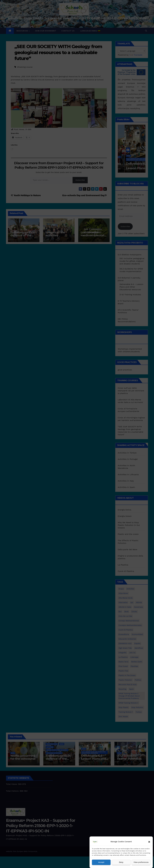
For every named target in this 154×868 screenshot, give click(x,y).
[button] (149, 842)
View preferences (141, 862)
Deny (121, 862)
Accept (101, 862)
